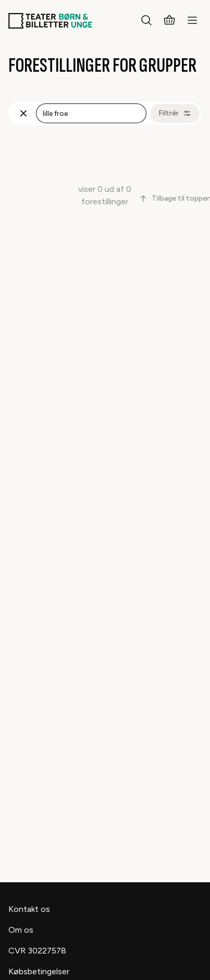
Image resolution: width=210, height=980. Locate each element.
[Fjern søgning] (23, 113)
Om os (21, 930)
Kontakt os (29, 909)
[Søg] (146, 21)
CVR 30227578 (37, 951)
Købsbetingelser (39, 971)
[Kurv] (169, 21)
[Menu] (192, 21)
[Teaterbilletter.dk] (50, 21)
